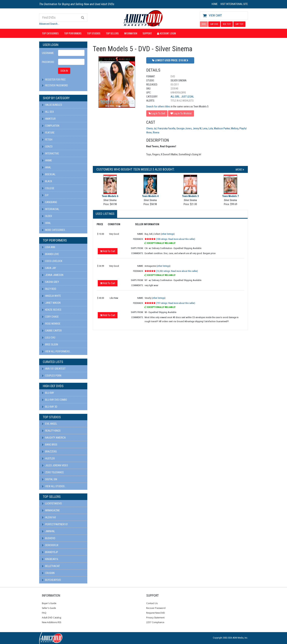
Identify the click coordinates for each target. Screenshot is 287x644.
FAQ (44, 613)
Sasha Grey (50, 282)
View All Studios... (54, 486)
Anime (47, 160)
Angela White (51, 296)
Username (48, 53)
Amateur (49, 119)
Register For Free (55, 80)
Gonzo (47, 147)
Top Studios (94, 33)
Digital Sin (50, 479)
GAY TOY (239, 24)
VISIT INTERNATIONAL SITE (234, 4)
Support (147, 33)
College (48, 188)
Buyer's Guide (49, 603)
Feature (48, 133)
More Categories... (54, 230)
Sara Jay (49, 268)
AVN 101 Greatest (54, 369)
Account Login (166, 33)
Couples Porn (52, 376)
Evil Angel (50, 424)
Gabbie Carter (52, 331)
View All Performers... (57, 351)
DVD (204, 24)
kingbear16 (50, 559)
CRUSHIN (48, 573)
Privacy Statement (155, 618)
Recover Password (57, 85)
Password (48, 62)
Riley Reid (49, 289)
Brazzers (49, 452)
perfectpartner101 (55, 524)
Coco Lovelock (52, 261)
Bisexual (49, 174)
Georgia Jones (184, 128)
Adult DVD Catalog (52, 618)
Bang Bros (50, 445)
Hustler (48, 458)
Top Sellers (112, 33)
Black (47, 181)
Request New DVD (156, 613)
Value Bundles (52, 105)
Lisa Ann (49, 247)
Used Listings (105, 214)
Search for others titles (158, 106)
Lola (211, 128)
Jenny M (197, 128)
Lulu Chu (49, 338)
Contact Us (152, 603)
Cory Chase (50, 317)
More (240, 170)
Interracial (51, 209)
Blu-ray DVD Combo (54, 400)
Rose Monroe (51, 324)
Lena (205, 128)
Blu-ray (48, 393)
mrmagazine (51, 510)
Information (131, 33)
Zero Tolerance (53, 472)
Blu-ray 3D (50, 407)
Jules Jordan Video (55, 465)
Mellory (235, 128)
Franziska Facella (166, 128)
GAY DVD (214, 24)
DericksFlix (50, 545)
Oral (46, 223)
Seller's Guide (49, 608)
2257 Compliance (155, 622)
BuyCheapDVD (51, 580)
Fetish (47, 140)
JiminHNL (48, 531)
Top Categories (50, 33)
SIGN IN (64, 71)
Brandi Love (50, 254)
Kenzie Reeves (52, 310)
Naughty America (54, 438)
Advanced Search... (49, 24)
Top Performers (73, 33)
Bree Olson (50, 345)
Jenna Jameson (53, 275)
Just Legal (188, 97)
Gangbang (50, 202)
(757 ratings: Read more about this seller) (176, 303)
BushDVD (49, 538)
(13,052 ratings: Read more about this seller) (177, 271)
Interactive (50, 153)
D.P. (45, 195)
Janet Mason (51, 303)
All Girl (175, 97)
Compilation (51, 126)
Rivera (156, 132)
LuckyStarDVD (52, 503)
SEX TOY (227, 24)
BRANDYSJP (50, 552)
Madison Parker (222, 128)
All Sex (48, 112)
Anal (46, 167)
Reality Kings (51, 431)
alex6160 (49, 517)
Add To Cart (108, 251)
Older (47, 216)
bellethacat (51, 566)
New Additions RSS (52, 622)
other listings (168, 234)
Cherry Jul (151, 128)
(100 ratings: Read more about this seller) (176, 239)
